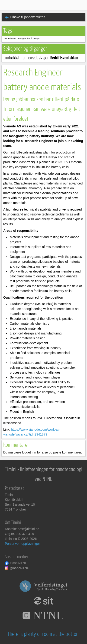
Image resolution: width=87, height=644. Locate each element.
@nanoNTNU (19, 568)
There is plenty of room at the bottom (43, 634)
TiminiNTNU (19, 563)
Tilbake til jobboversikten (27, 17)
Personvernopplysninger (22, 544)
